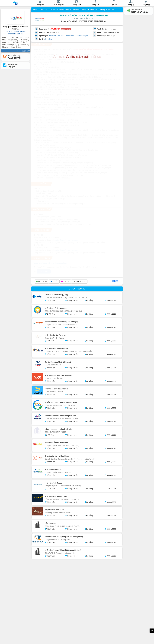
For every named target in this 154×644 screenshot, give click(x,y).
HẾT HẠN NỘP (66, 29)
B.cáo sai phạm (79, 282)
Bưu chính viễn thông (57, 36)
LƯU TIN (65, 282)
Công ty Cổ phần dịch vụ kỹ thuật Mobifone (62, 10)
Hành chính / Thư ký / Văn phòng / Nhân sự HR (83, 36)
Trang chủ (38, 10)
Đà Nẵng (49, 39)
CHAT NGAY (42, 282)
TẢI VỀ (54, 282)
